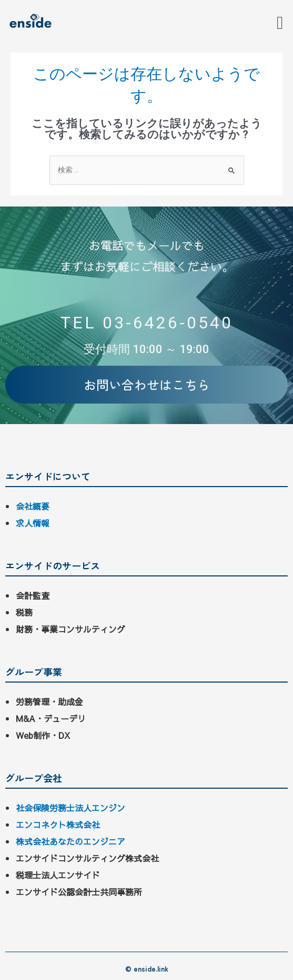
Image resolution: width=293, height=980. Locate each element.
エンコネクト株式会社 (58, 824)
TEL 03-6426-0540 (147, 323)
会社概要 (33, 506)
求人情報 (33, 523)
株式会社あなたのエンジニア (70, 841)
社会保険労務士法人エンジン (70, 808)
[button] (280, 23)
